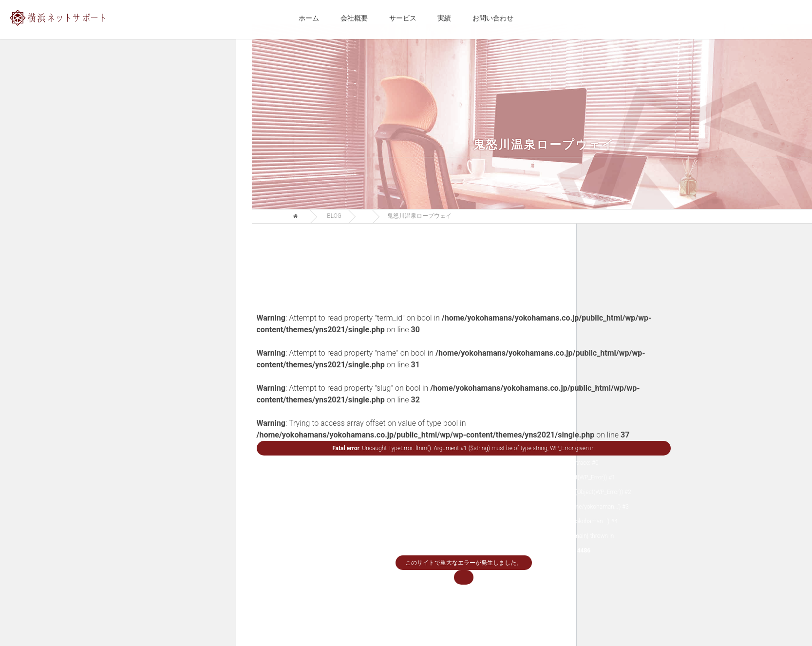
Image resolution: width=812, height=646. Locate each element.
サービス (403, 18)
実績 (444, 18)
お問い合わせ (493, 18)
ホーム (309, 18)
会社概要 (354, 18)
